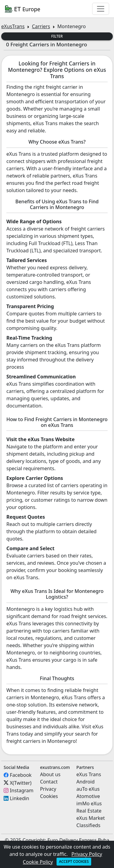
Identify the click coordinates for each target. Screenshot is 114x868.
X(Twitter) (21, 783)
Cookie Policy (38, 862)
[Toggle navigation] (101, 9)
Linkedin (19, 798)
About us (50, 774)
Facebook (21, 775)
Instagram (22, 790)
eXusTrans (13, 26)
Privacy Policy (87, 854)
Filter (57, 36)
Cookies (49, 796)
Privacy (48, 789)
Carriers (41, 26)
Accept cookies (74, 861)
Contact (49, 782)
